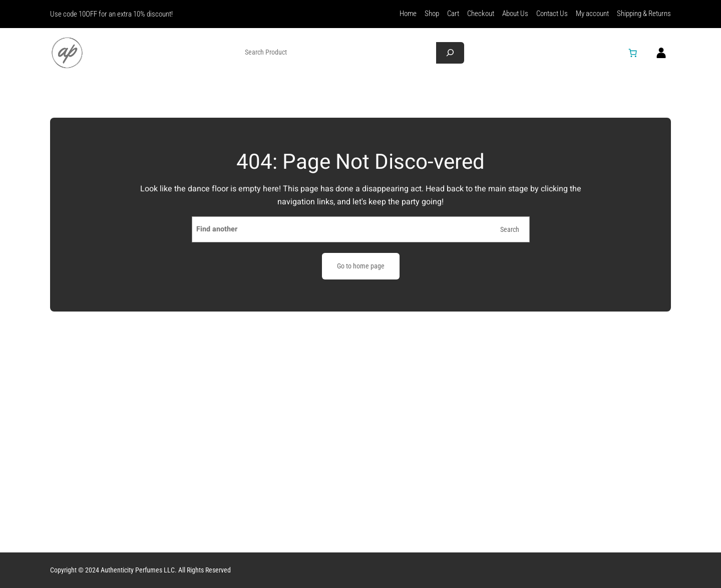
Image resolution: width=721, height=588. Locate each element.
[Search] (450, 53)
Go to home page (361, 266)
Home (408, 14)
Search (510, 230)
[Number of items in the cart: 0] (633, 53)
